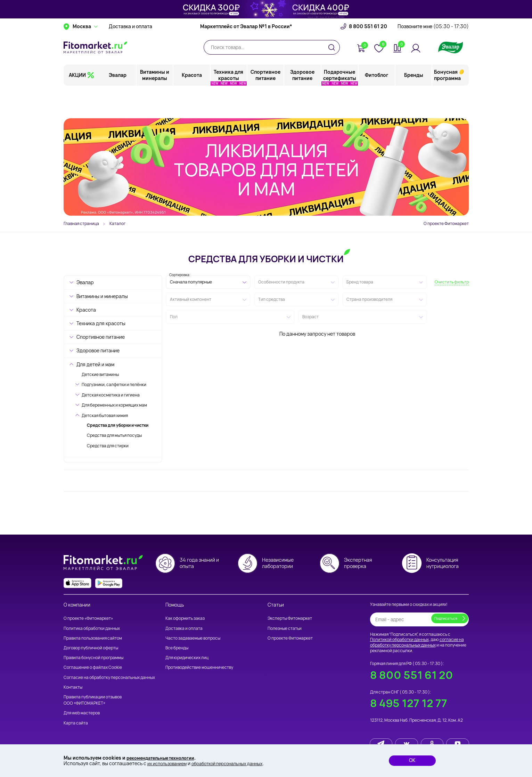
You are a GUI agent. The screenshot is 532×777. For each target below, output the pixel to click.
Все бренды (177, 648)
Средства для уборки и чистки (118, 425)
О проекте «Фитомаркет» (88, 619)
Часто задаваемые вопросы (193, 638)
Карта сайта (76, 723)
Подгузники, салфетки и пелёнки (114, 385)
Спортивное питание (266, 102)
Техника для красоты (229, 102)
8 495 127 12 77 (409, 703)
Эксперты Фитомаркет (290, 619)
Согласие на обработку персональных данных (109, 677)
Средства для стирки (108, 446)
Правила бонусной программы (93, 658)
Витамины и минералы (155, 102)
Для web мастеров (82, 713)
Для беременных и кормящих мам (114, 405)
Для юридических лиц (187, 658)
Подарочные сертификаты (340, 102)
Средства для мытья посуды (114, 435)
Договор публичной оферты (91, 648)
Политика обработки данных (92, 628)
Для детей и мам (95, 364)
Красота (192, 102)
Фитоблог (377, 102)
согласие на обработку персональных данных (417, 643)
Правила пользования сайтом (93, 638)
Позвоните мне (433, 54)
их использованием (170, 763)
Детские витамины (100, 374)
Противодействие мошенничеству (199, 668)
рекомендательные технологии (165, 757)
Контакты (73, 687)
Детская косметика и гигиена (111, 395)
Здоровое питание (303, 102)
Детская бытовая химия (105, 415)
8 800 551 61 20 (368, 54)
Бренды (414, 102)
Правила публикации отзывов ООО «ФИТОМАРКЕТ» (93, 700)
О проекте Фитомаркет (446, 223)
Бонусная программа (447, 102)
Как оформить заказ (185, 619)
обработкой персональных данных (237, 763)
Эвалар (118, 102)
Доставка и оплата (130, 54)
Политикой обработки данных (399, 640)
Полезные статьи (285, 628)
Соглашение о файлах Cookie (93, 668)
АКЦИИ (77, 102)
